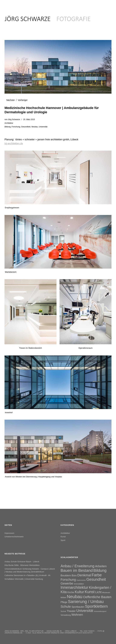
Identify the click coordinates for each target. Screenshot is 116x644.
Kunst (63, 537)
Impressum (9, 533)
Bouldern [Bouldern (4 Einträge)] (66, 575)
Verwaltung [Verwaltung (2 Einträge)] (66, 615)
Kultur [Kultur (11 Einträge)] (79, 592)
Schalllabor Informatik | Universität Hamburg (24, 579)
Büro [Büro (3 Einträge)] (74, 575)
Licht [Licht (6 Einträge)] (98, 592)
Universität (43, 127)
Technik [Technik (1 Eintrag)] (63, 611)
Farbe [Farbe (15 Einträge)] (97, 575)
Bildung (8, 127)
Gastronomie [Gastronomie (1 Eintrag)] (81, 580)
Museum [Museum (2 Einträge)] (106, 592)
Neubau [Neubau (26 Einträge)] (75, 597)
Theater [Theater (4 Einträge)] (71, 611)
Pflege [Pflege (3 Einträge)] (64, 602)
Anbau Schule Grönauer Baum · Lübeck (22, 562)
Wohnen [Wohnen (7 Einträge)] (77, 615)
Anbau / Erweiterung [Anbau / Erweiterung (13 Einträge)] (77, 566)
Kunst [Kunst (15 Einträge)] (90, 592)
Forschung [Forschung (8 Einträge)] (68, 580)
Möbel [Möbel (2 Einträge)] (63, 597)
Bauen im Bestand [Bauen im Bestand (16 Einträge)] (77, 570)
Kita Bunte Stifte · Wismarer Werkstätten (22, 565)
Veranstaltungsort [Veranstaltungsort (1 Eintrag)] (100, 611)
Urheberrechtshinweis (14, 537)
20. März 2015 (29, 119)
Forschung (16, 127)
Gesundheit (26, 127)
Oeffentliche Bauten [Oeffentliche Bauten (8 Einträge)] (97, 597)
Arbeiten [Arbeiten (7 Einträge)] (101, 566)
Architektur (9, 123)
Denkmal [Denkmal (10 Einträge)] (84, 575)
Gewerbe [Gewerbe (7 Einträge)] (67, 583)
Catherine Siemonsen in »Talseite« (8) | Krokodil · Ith (27, 575)
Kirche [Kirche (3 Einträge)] (71, 592)
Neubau (35, 127)
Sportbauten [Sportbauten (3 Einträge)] (78, 607)
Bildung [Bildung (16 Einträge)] (100, 570)
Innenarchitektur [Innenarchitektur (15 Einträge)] (74, 587)
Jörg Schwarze (14, 119)
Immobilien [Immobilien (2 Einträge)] (79, 584)
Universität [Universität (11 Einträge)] (85, 611)
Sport (63, 540)
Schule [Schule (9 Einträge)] (66, 607)
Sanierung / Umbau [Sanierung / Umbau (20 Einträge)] (86, 602)
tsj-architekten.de (14, 143)
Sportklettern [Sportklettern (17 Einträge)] (96, 606)
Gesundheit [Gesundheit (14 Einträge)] (96, 579)
